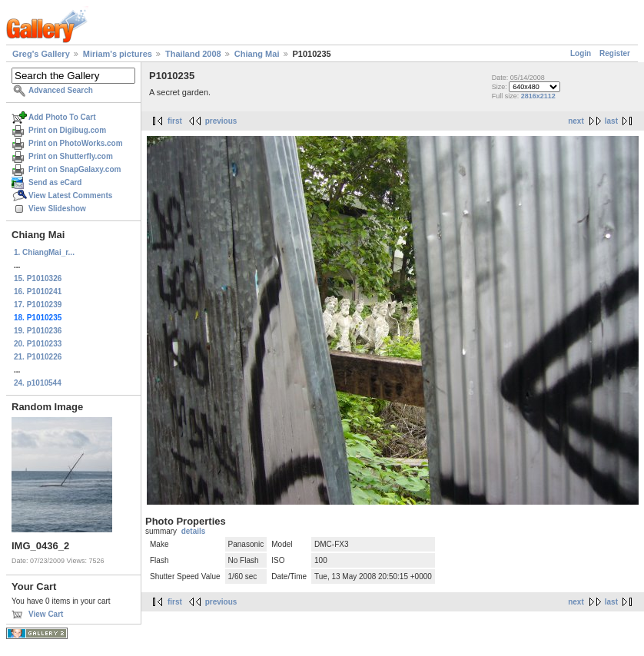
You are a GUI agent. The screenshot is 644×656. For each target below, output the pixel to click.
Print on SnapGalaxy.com (75, 169)
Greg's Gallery (41, 54)
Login (581, 53)
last (611, 121)
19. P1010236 (38, 331)
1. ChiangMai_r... (44, 252)
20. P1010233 (38, 344)
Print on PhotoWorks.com (76, 143)
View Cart (46, 614)
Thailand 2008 (193, 54)
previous (221, 121)
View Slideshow (57, 209)
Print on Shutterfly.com (71, 156)
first (175, 121)
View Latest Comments (70, 195)
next (576, 121)
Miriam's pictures (118, 54)
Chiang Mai (257, 54)
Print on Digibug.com (67, 130)
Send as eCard (55, 182)
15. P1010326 (38, 278)
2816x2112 (538, 96)
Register (615, 53)
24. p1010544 (38, 383)
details (194, 531)
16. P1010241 (38, 292)
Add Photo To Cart (62, 117)
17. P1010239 (38, 305)
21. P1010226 (38, 357)
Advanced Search (61, 90)
